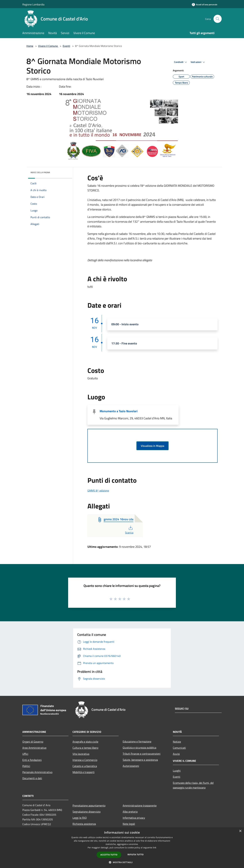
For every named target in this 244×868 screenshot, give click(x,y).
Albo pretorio (130, 812)
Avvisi (176, 754)
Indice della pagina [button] (40, 172)
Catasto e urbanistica (85, 766)
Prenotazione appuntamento (89, 805)
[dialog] (122, 848)
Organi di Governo (33, 742)
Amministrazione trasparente (140, 805)
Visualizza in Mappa (152, 446)
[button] (122, 862)
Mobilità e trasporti (84, 772)
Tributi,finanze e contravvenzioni (142, 754)
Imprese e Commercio (85, 760)
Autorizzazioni (131, 766)
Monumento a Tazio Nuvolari (119, 411)
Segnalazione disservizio (87, 812)
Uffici (25, 754)
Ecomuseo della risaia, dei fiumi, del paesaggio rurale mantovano (193, 785)
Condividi (181, 62)
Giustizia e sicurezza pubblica (139, 748)
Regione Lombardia (33, 4)
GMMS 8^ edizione (98, 491)
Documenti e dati (32, 778)
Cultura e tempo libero (85, 748)
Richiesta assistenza (84, 824)
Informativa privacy (134, 818)
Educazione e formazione (137, 741)
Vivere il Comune (48, 46)
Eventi (66, 46)
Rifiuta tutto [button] (136, 855)
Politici (26, 766)
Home (30, 46)
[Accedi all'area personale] (205, 4)
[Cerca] (218, 19)
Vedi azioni (198, 62)
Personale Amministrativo (37, 772)
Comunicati (179, 748)
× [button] (240, 831)
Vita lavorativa (81, 754)
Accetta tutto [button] (109, 855)
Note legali (129, 824)
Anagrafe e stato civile (85, 742)
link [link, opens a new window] (155, 848)
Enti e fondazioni (32, 760)
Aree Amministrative (34, 748)
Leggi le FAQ (80, 818)
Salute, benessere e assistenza (140, 760)
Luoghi (177, 771)
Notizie (177, 742)
